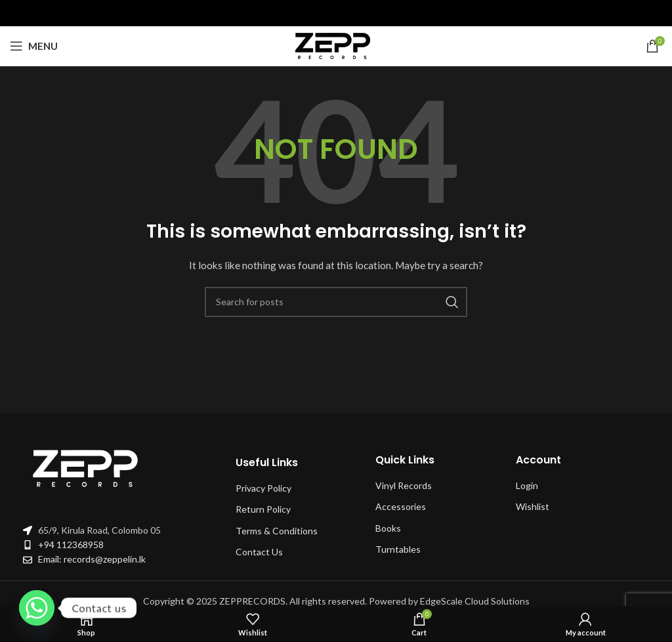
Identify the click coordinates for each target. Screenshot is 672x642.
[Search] (336, 302)
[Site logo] (336, 45)
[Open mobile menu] (34, 46)
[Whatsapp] (37, 608)
